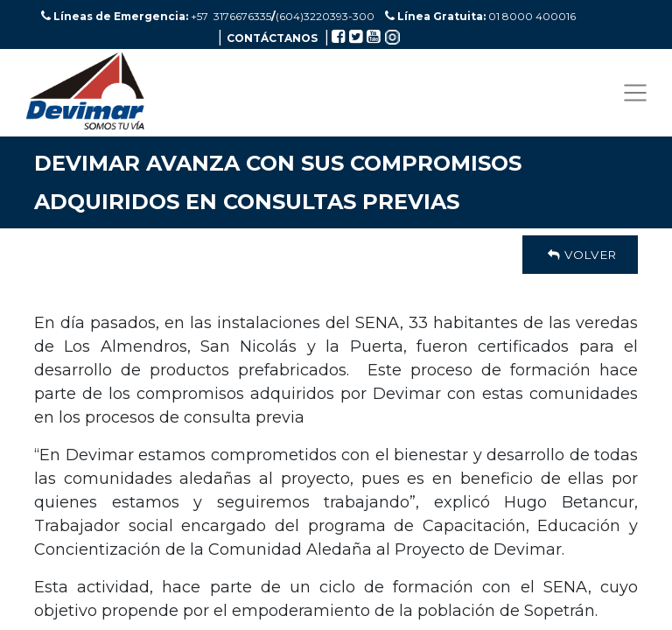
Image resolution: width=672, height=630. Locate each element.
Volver (580, 255)
